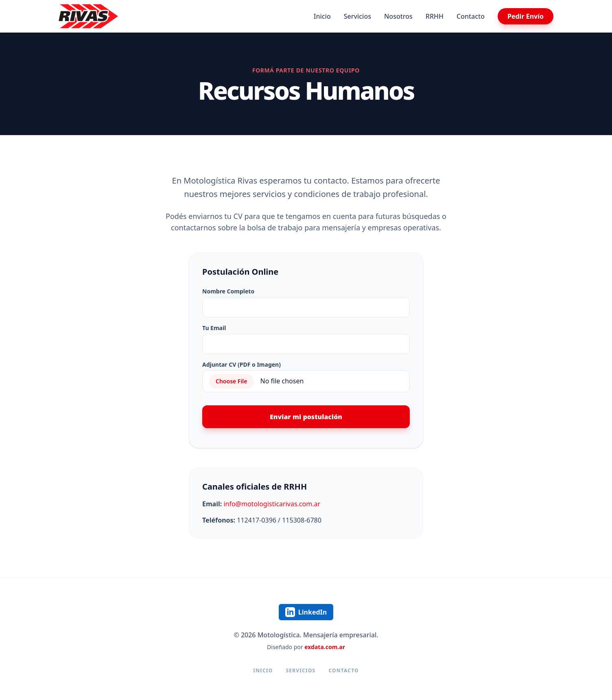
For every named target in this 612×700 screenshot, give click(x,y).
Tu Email (214, 328)
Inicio (322, 16)
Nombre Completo (228, 291)
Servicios (357, 16)
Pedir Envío (526, 16)
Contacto (471, 16)
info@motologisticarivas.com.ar (272, 504)
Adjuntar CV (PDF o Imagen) (242, 364)
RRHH (435, 16)
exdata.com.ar (325, 647)
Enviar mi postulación (306, 417)
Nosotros (398, 16)
